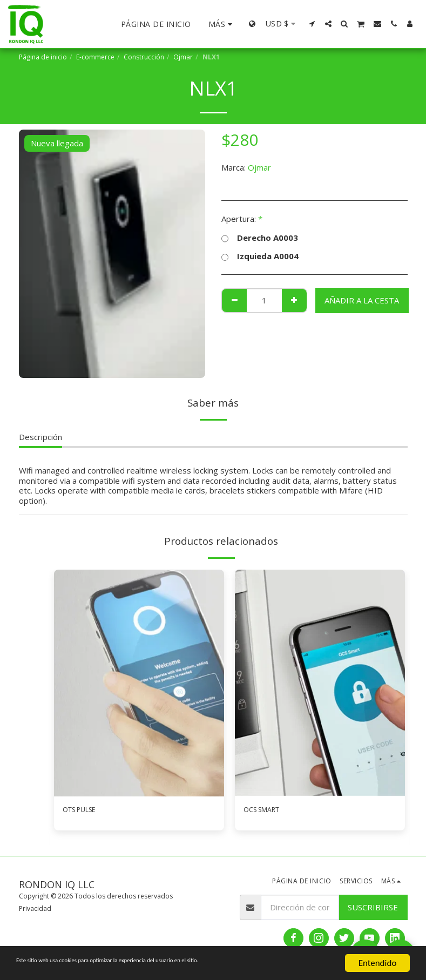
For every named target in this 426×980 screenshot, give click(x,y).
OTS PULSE (84, 811)
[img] (139, 683)
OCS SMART (266, 811)
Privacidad (35, 911)
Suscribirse (373, 909)
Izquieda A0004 (260, 256)
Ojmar (183, 57)
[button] (312, 24)
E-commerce (95, 57)
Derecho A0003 (260, 238)
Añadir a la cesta (362, 300)
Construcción (144, 57)
